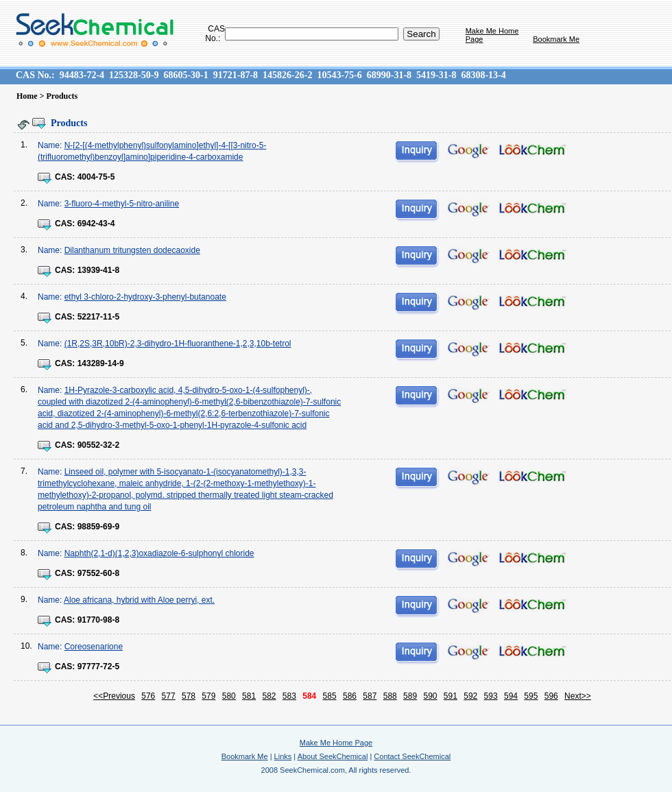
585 (330, 696)
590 (430, 696)
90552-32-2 (98, 445)
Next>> (578, 696)
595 (531, 696)
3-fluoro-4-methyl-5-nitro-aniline (122, 204)
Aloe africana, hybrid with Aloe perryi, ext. (139, 600)
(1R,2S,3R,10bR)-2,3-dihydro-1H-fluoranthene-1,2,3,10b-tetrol (178, 344)
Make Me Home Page (336, 743)
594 (511, 696)
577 (169, 696)
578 (189, 696)
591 (451, 696)
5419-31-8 (436, 75)
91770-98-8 (98, 620)
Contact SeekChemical (412, 756)
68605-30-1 (185, 75)
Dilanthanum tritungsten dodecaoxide (132, 250)
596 (551, 696)
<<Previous (114, 696)
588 (390, 696)
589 (410, 696)
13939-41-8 (98, 270)
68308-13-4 (483, 75)
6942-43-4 (96, 224)
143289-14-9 (101, 363)
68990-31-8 (389, 75)
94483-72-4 (82, 75)
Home (27, 96)
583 (289, 696)
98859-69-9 (98, 527)
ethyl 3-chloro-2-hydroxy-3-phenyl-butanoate (145, 297)
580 (229, 696)
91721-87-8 (236, 75)
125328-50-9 (134, 75)
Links (283, 756)
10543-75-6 (339, 75)
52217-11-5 (98, 317)
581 (249, 696)
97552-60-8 (98, 573)
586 (350, 696)
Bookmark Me (556, 39)
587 (370, 696)
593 (491, 696)
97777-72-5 (98, 667)
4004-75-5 (96, 177)
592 (470, 696)
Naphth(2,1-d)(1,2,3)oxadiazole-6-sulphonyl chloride (159, 553)
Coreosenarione (94, 647)
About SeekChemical (333, 756)
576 (148, 696)
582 (269, 696)
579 (208, 696)
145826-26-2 (287, 75)
